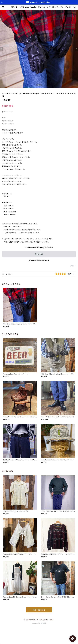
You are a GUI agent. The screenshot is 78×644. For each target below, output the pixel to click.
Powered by (39, 623)
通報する (73, 266)
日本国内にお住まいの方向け (39, 260)
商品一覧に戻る (39, 610)
